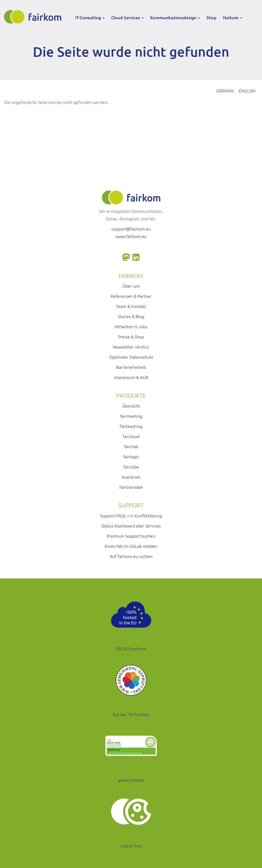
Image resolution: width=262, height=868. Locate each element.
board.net (131, 477)
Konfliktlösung (148, 515)
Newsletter (123, 347)
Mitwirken (124, 326)
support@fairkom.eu (131, 229)
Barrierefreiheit (131, 367)
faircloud (131, 436)
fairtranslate (131, 487)
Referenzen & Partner (131, 296)
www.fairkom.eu (131, 236)
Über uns (131, 286)
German (225, 91)
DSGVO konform (131, 648)
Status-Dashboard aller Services (131, 526)
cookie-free (131, 846)
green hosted (131, 780)
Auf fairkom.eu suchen (131, 556)
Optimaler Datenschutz (131, 357)
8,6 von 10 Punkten (131, 714)
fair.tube (131, 467)
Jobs (143, 326)
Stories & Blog (131, 316)
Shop (212, 17)
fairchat (131, 446)
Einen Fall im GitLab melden (131, 546)
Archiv (142, 347)
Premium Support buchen (131, 536)
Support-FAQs (113, 515)
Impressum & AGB (131, 377)
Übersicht (131, 406)
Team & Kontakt (131, 306)
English (247, 91)
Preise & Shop (131, 337)
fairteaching (131, 426)
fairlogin (131, 456)
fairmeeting (131, 416)
